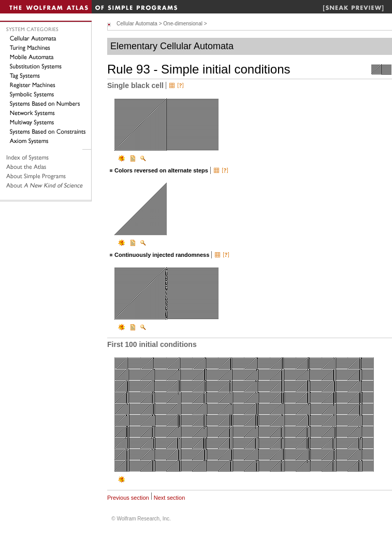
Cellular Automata (137, 24)
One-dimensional (183, 24)
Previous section (128, 498)
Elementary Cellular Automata (172, 46)
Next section (170, 498)
